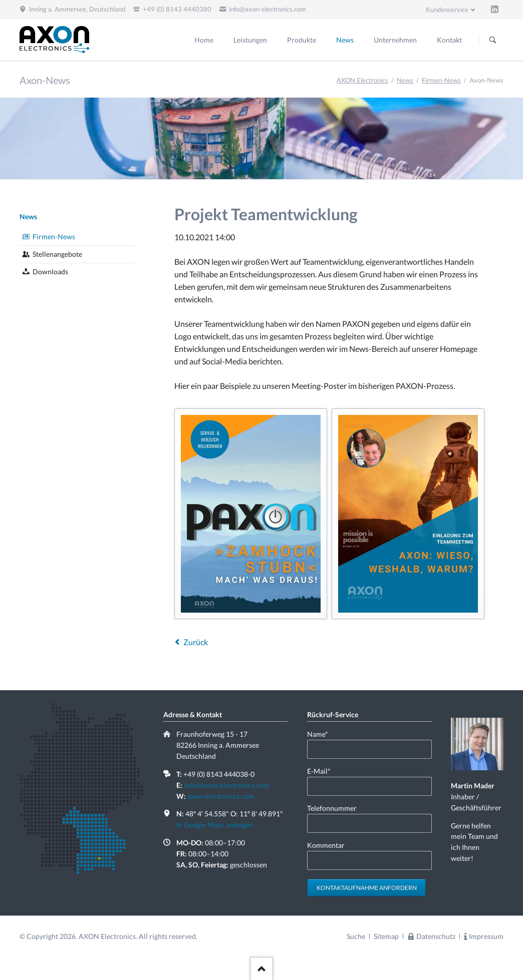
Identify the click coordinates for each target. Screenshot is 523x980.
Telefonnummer (332, 808)
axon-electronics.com (221, 796)
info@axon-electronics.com (227, 785)
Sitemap (386, 936)
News (405, 80)
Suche (356, 936)
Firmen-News (441, 80)
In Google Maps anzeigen (215, 825)
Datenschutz (436, 936)
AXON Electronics (362, 80)
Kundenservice (447, 10)
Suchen (493, 40)
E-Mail (323, 771)
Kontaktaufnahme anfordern (367, 888)
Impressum (486, 936)
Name (323, 733)
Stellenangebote (57, 254)
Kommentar (326, 845)
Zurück (196, 642)
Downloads (50, 272)
